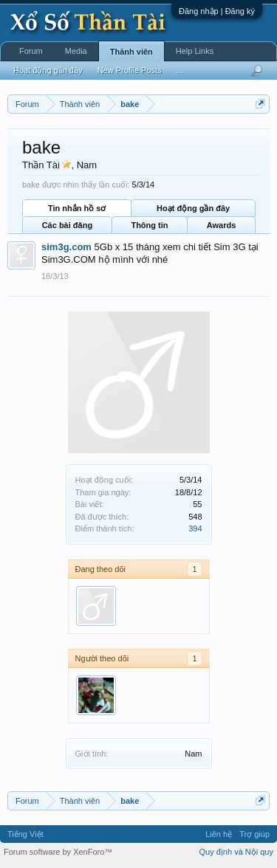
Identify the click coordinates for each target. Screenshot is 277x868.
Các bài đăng (67, 225)
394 (195, 528)
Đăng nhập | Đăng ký (217, 11)
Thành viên (131, 52)
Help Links (195, 51)
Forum (31, 51)
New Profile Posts (130, 70)
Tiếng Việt (25, 834)
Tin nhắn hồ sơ (77, 208)
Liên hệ (219, 834)
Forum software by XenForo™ (58, 852)
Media (76, 51)
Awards (222, 225)
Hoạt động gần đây (193, 208)
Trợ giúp (254, 834)
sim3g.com (66, 247)
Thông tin (149, 225)
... (179, 70)
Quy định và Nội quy (237, 852)
